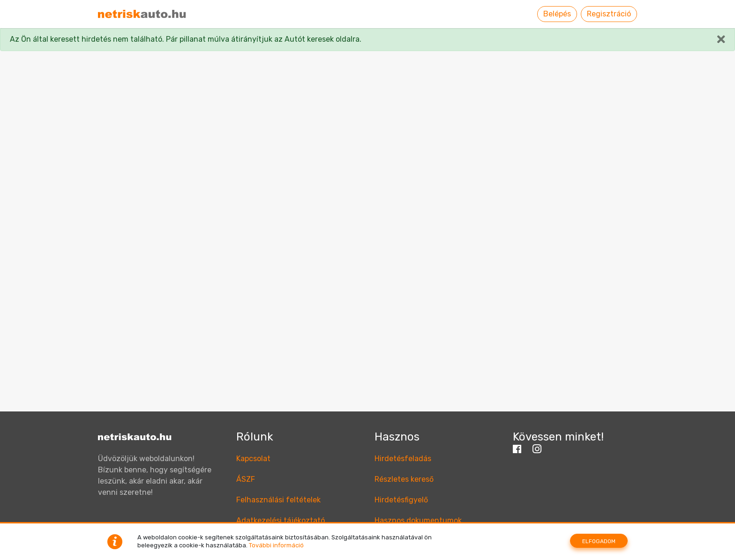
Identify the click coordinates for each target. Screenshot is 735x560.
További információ (276, 545)
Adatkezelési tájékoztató (281, 520)
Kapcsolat (253, 459)
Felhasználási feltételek (278, 500)
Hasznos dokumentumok (418, 520)
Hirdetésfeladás (403, 459)
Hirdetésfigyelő (401, 500)
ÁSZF (246, 479)
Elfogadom (599, 541)
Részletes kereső (404, 479)
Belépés (557, 14)
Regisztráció (609, 14)
